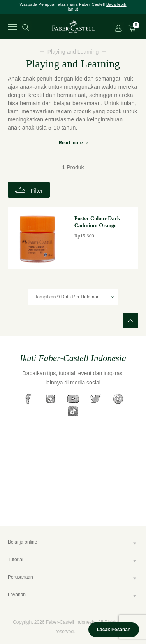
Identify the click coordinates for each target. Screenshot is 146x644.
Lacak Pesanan (114, 630)
